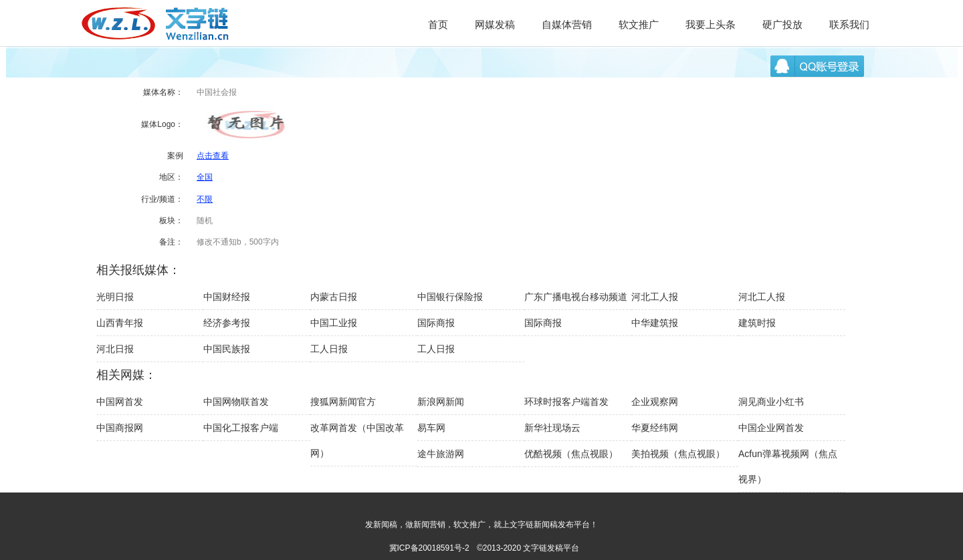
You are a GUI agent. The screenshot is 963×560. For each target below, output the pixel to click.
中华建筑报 (655, 323)
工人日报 (329, 349)
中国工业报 (334, 323)
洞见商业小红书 (771, 402)
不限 (205, 199)
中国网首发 (120, 402)
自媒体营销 (567, 24)
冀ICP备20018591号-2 (429, 548)
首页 (438, 24)
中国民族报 (227, 349)
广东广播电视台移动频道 (576, 297)
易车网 (431, 428)
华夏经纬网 (655, 428)
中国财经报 (227, 297)
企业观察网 (655, 402)
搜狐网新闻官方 (343, 402)
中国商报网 (120, 428)
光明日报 (115, 297)
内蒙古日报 (334, 297)
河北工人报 (655, 297)
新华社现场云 (552, 428)
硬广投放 (782, 24)
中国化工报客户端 (241, 428)
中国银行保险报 (450, 297)
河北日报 (115, 349)
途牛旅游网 (441, 454)
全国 (205, 177)
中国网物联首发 (236, 402)
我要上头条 (711, 24)
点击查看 (213, 156)
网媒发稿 (495, 24)
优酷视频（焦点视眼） (571, 454)
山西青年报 (120, 323)
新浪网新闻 (441, 402)
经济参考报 (227, 323)
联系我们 (849, 24)
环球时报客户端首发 (566, 402)
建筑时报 (757, 323)
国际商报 (436, 323)
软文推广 (639, 24)
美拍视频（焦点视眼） (678, 454)
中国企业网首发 (771, 428)
